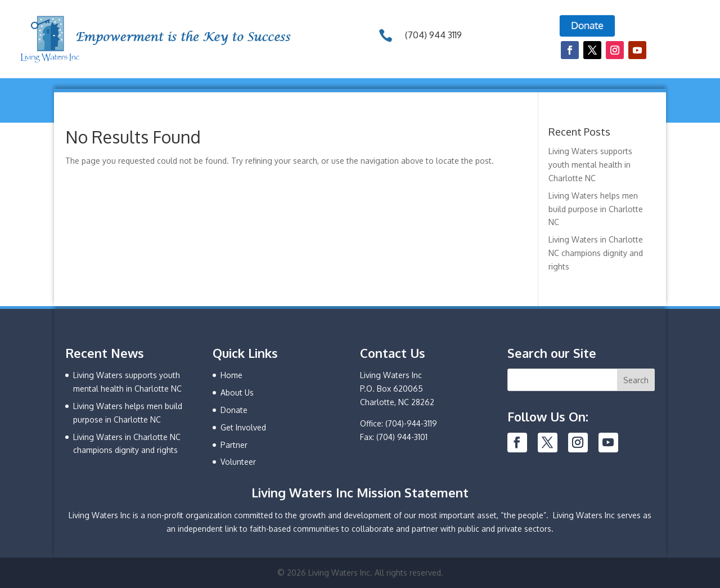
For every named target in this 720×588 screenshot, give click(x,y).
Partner (234, 445)
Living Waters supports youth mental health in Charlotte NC (590, 165)
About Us (237, 392)
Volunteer (238, 462)
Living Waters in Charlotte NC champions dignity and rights (596, 253)
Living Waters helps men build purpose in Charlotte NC (596, 209)
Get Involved (243, 427)
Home (231, 375)
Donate (234, 410)
